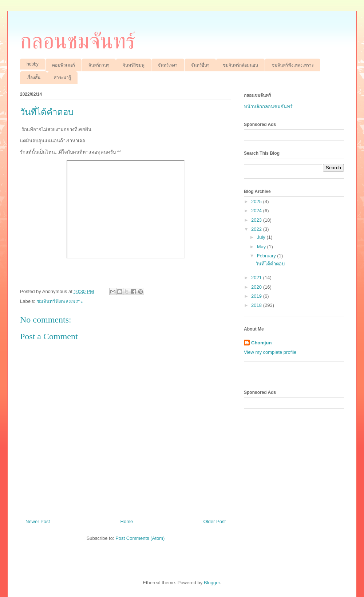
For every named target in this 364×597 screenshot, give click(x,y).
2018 (257, 305)
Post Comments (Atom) (140, 538)
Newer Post (38, 521)
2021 (257, 278)
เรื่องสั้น (33, 78)
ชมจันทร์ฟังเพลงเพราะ (293, 65)
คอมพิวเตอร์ (64, 65)
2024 (257, 211)
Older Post (215, 521)
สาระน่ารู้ (62, 78)
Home (127, 521)
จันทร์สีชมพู (134, 65)
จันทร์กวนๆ (99, 65)
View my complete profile (270, 352)
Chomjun (261, 343)
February (267, 256)
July (262, 237)
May (262, 247)
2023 (257, 220)
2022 (257, 229)
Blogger (212, 583)
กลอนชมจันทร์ (78, 41)
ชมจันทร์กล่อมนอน (240, 65)
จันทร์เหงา (168, 65)
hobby (33, 64)
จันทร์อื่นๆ (200, 65)
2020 (257, 287)
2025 (257, 201)
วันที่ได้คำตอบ (270, 264)
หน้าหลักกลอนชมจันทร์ (268, 106)
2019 (257, 296)
